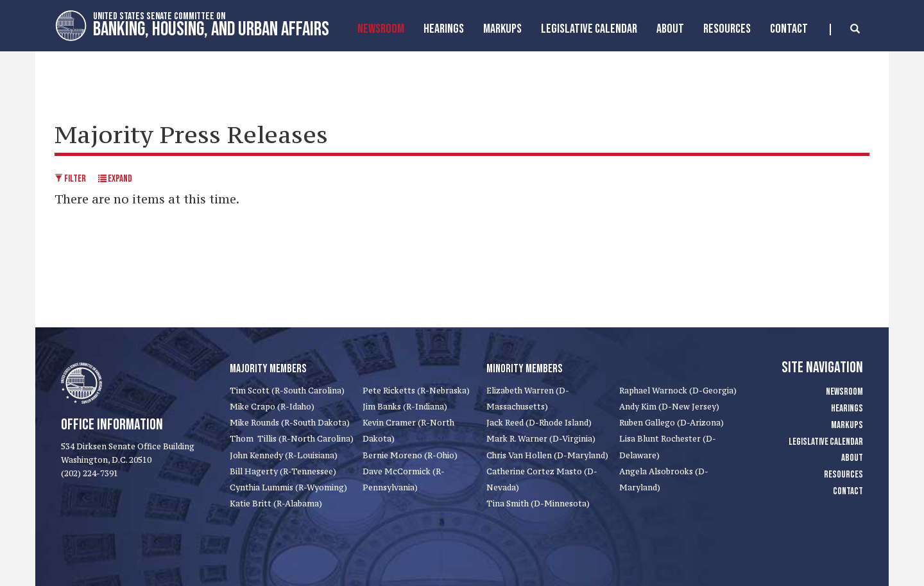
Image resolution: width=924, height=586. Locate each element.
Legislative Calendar (589, 29)
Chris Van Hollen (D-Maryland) (547, 455)
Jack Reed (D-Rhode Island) (539, 423)
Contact (789, 29)
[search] (845, 30)
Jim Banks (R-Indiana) (405, 407)
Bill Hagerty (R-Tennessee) (283, 471)
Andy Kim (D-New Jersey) (669, 407)
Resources (727, 29)
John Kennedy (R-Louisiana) (284, 455)
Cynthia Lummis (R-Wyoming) (288, 487)
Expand (115, 179)
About (670, 29)
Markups (847, 425)
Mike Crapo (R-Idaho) (272, 407)
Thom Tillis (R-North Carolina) (292, 439)
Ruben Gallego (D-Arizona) (672, 423)
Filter (70, 179)
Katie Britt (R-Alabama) (276, 504)
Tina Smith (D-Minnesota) (538, 504)
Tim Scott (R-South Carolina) (287, 391)
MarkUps (502, 29)
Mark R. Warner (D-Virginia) (541, 439)
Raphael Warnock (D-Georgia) (678, 391)
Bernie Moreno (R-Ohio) (410, 455)
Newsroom (381, 29)
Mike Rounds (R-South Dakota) (290, 423)
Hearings (444, 29)
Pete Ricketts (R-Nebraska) (416, 391)
